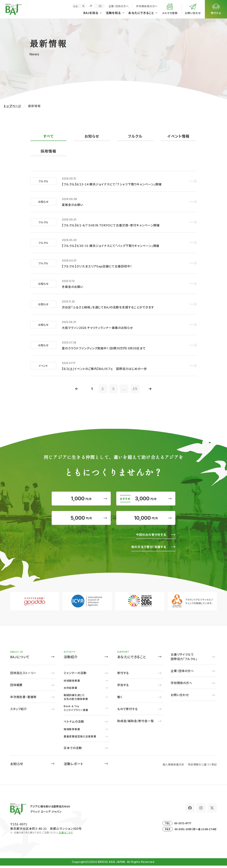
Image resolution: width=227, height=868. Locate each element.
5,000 (81, 520)
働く (120, 699)
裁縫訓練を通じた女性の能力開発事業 (76, 699)
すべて (48, 136)
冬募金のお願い (73, 287)
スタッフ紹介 (19, 711)
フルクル (135, 136)
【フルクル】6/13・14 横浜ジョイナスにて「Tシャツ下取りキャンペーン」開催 (112, 184)
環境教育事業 (72, 731)
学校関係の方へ (182, 685)
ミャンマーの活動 (75, 675)
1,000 (81, 500)
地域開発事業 (72, 683)
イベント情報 (178, 136)
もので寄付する (127, 711)
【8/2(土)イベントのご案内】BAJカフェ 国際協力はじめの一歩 (104, 369)
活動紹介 (71, 659)
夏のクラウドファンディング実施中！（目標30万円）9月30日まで (104, 348)
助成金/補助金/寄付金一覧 (135, 723)
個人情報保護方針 (173, 767)
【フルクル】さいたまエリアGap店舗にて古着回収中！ (97, 266)
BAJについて (20, 659)
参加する (123, 687)
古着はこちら (66, 835)
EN (100, 6)
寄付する (123, 675)
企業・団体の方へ (119, 6)
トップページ (12, 106)
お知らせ (92, 136)
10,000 (146, 520)
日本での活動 (73, 750)
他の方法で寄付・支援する (149, 549)
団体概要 (16, 687)
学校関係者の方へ (147, 6)
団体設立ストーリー (23, 675)
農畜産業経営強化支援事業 (80, 739)
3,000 (146, 500)
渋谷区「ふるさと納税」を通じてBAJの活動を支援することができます (108, 307)
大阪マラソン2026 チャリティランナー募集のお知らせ (97, 328)
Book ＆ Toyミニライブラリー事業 (76, 710)
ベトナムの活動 (74, 724)
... (125, 389)
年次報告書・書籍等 (23, 699)
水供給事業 (70, 690)
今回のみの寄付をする (151, 537)
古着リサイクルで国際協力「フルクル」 (184, 659)
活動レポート (73, 766)
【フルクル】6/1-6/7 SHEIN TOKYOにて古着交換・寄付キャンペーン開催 (111, 225)
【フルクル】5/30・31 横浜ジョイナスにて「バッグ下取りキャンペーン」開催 (111, 246)
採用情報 (48, 151)
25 (136, 389)
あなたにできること (132, 659)
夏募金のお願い (73, 205)
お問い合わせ (180, 697)
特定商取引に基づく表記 (202, 767)
